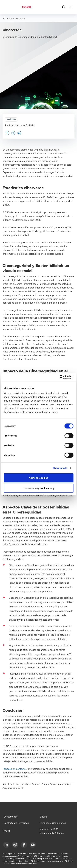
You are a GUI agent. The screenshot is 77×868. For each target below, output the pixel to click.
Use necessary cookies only (38, 488)
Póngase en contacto (14, 769)
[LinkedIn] (6, 845)
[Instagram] (15, 845)
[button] (7, 133)
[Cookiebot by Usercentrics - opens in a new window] (60, 377)
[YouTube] (33, 845)
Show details (60, 468)
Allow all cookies (38, 478)
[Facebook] (24, 845)
